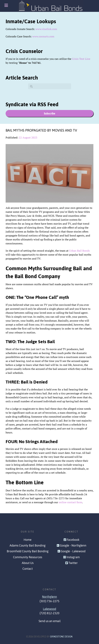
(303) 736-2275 (49, 601)
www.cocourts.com (43, 36)
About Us (28, 563)
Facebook (73, 540)
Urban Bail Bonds (79, 251)
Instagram (73, 557)
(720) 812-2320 (49, 613)
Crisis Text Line (81, 59)
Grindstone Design (61, 637)
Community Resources (28, 557)
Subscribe (50, 113)
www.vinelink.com (46, 29)
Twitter (73, 563)
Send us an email (50, 621)
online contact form (70, 502)
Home (28, 540)
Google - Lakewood (73, 551)
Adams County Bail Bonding (28, 546)
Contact (28, 569)
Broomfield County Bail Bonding (28, 551)
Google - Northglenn (73, 546)
